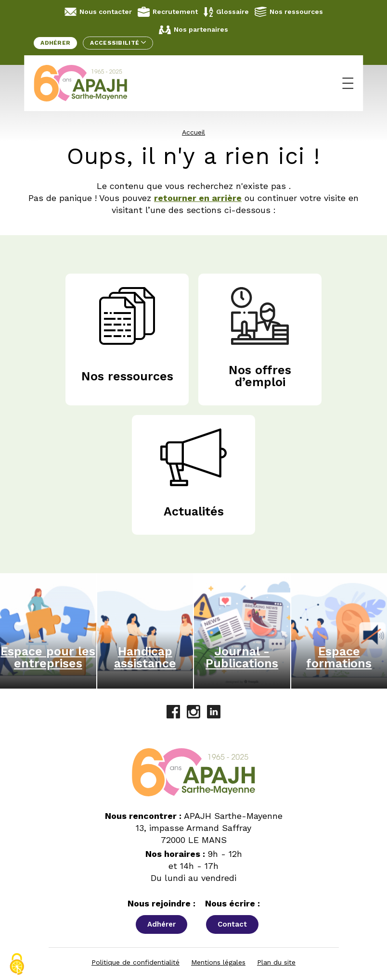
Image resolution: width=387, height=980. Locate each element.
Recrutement (168, 12)
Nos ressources (289, 12)
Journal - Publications (242, 657)
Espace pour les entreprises (48, 657)
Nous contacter (98, 12)
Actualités (194, 511)
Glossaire (226, 12)
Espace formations (339, 657)
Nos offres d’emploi (260, 376)
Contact (232, 924)
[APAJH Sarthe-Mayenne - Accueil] (88, 83)
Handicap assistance (145, 657)
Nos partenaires (193, 30)
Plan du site (276, 962)
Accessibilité (118, 43)
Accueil (193, 132)
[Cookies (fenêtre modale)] (17, 964)
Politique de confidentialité (135, 962)
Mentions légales (218, 962)
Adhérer (55, 43)
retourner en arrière (198, 198)
